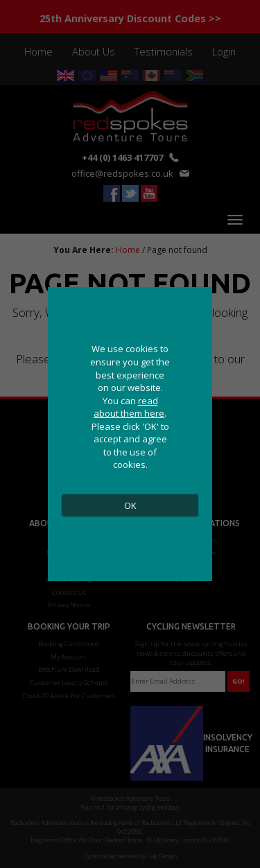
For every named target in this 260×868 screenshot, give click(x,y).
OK (130, 505)
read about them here (129, 407)
